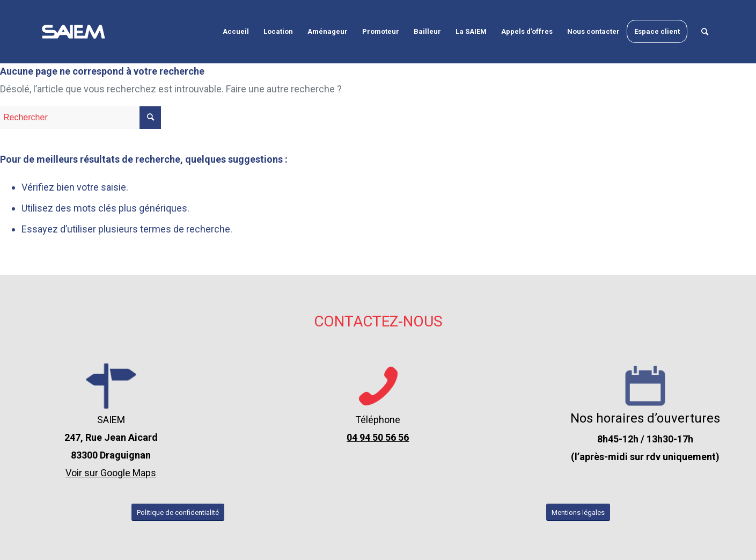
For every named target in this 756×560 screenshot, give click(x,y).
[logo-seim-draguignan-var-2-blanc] (74, 32)
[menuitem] (236, 32)
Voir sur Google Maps (111, 473)
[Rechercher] (705, 32)
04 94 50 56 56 (378, 437)
